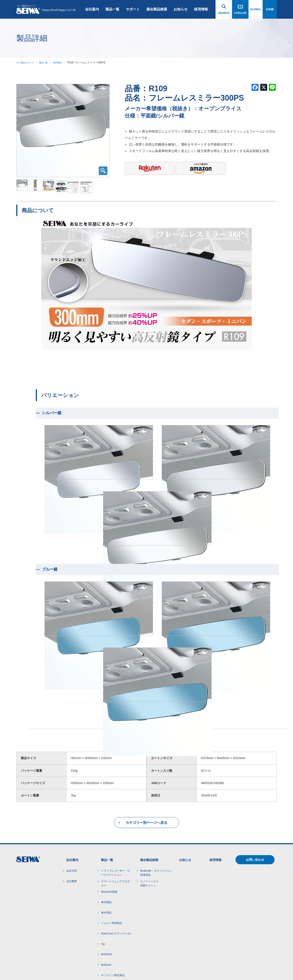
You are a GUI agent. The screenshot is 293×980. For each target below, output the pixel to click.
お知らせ (181, 9)
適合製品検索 (157, 9)
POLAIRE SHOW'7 (112, 906)
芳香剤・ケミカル (112, 937)
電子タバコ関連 (110, 927)
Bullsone (106, 864)
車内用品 (64, 63)
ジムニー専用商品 (112, 823)
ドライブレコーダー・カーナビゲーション (115, 772)
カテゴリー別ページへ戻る (146, 722)
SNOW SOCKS (110, 896)
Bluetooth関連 (109, 791)
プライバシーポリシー (54, 968)
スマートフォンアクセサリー (115, 783)
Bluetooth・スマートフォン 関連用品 (156, 772)
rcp (103, 843)
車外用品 (106, 812)
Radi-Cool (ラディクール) (116, 833)
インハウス (98, 968)
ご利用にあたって (27, 968)
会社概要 (72, 781)
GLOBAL (256, 9)
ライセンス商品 (110, 885)
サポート (133, 9)
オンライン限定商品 (113, 875)
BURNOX (107, 854)
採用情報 (201, 9)
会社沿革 (72, 770)
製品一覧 (112, 9)
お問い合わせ (255, 759)
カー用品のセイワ (27, 63)
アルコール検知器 (112, 916)
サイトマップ (80, 968)
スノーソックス (149, 783)
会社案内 (92, 9)
